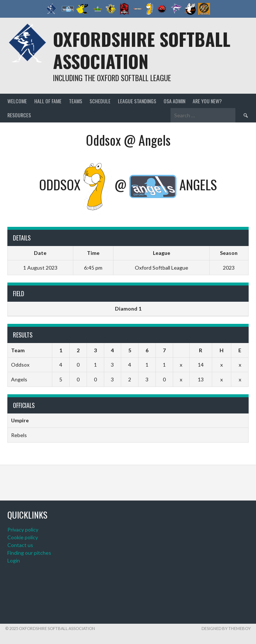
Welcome (17, 101)
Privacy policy (23, 529)
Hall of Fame (48, 101)
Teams (76, 101)
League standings (137, 101)
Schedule (100, 101)
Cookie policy (23, 537)
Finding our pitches (29, 553)
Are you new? (207, 101)
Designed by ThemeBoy (226, 628)
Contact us (20, 545)
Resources (19, 115)
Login (14, 560)
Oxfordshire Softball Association (142, 50)
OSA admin (174, 101)
